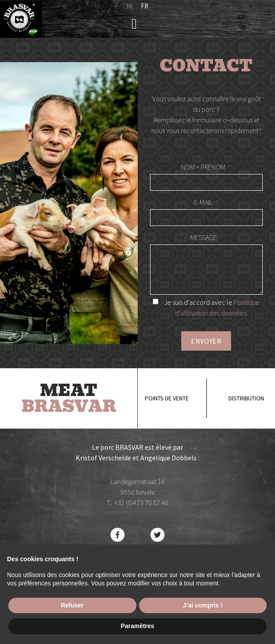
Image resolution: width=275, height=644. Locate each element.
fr (145, 6)
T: (110, 503)
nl (130, 6)
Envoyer (206, 341)
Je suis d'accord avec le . (206, 307)
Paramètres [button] (137, 626)
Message (203, 237)
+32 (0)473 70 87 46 (141, 503)
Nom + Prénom (203, 167)
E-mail (203, 202)
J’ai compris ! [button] (203, 605)
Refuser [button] (72, 605)
